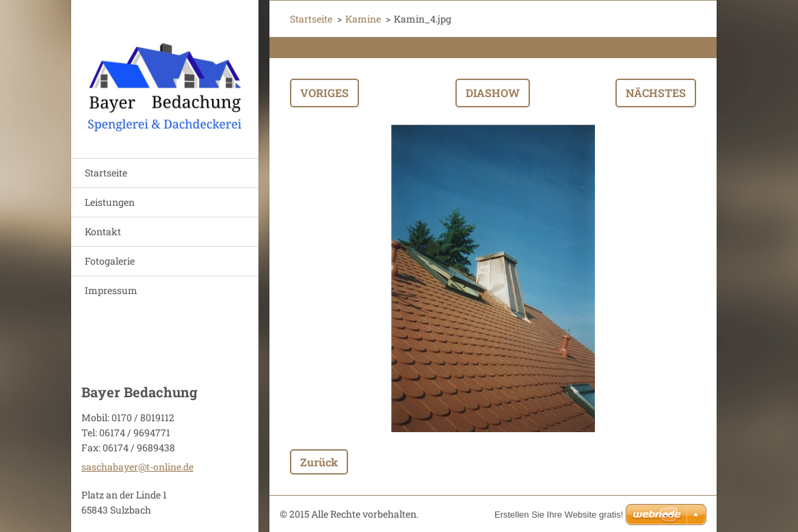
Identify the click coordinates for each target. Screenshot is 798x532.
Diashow (493, 93)
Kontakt (103, 231)
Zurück (319, 462)
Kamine (363, 19)
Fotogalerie (110, 261)
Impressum (111, 290)
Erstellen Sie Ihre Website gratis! (559, 515)
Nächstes (656, 93)
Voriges (324, 93)
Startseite (106, 173)
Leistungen (110, 202)
